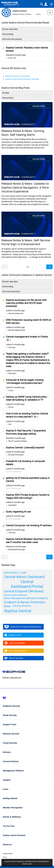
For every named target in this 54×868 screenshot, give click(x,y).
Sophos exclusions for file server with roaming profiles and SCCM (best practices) (26, 303)
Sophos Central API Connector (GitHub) (22, 79)
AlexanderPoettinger (17, 549)
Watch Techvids (14, 658)
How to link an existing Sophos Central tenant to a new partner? (27, 415)
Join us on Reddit (15, 643)
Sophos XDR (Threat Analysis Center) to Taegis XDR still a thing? (28, 496)
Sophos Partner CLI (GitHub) (18, 76)
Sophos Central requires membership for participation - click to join (27, 863)
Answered (4, 337)
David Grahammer (16, 313)
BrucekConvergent (16, 455)
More (39, 14)
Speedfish (12, 505)
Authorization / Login (15, 573)
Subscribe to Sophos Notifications (23, 627)
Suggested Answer (4, 300)
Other (7, 606)
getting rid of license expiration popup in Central (28, 479)
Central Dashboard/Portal (27, 584)
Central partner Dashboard (15, 595)
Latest (15, 311)
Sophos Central (18, 611)
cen (10, 424)
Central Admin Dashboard (24, 577)
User (46, 4)
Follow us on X (13, 635)
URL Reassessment (16, 651)
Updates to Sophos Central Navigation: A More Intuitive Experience (25, 187)
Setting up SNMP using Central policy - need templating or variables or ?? (27, 398)
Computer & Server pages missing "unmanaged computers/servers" (25, 381)
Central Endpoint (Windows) (24, 591)
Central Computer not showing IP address (29, 525)
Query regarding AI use (18, 512)
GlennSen (12, 373)
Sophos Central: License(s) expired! (25, 448)
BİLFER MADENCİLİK (17, 330)
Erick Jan (12, 58)
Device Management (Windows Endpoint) (26, 598)
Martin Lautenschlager (18, 441)
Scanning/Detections (22, 606)
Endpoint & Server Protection (25, 602)
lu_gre (11, 390)
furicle (11, 407)
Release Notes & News (22, 14)
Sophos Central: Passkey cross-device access (27, 49)
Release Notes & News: (18, 131)
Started (16, 55)
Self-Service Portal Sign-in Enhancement (26, 242)
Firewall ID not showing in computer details (25, 463)
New (50, 12)
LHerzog (12, 347)
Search (41, 4)
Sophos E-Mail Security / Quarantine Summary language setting (26, 432)
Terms (5, 857)
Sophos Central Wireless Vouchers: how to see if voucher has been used (29, 541)
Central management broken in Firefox (27, 337)
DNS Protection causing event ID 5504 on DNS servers (29, 321)
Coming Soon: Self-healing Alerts (23, 133)
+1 (10, 340)
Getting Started (8, 854)
